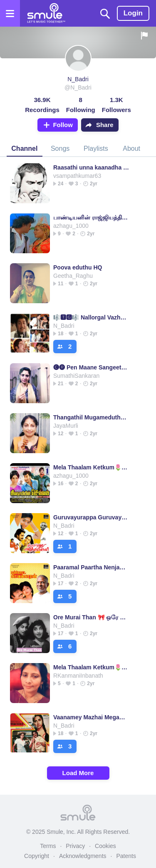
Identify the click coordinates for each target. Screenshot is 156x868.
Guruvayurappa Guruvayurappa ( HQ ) (91, 517)
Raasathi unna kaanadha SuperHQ (91, 167)
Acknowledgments (83, 856)
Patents (126, 856)
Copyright (37, 856)
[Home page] (46, 13)
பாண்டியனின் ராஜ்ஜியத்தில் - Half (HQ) (91, 217)
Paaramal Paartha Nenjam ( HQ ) (91, 567)
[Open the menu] (10, 13)
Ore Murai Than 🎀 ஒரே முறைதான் (91, 617)
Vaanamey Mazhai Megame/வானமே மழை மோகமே (91, 717)
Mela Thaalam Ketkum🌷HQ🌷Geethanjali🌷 (91, 467)
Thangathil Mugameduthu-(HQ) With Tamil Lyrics (91, 417)
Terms (48, 846)
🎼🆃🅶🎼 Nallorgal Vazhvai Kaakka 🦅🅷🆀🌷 (91, 317)
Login (133, 13)
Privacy (75, 846)
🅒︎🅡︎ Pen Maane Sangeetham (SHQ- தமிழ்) (91, 367)
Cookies (105, 846)
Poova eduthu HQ (78, 267)
